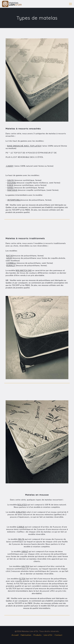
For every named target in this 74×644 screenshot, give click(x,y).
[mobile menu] (70, 4)
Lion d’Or (48, 635)
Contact (59, 635)
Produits (38, 635)
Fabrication (26, 635)
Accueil (15, 635)
